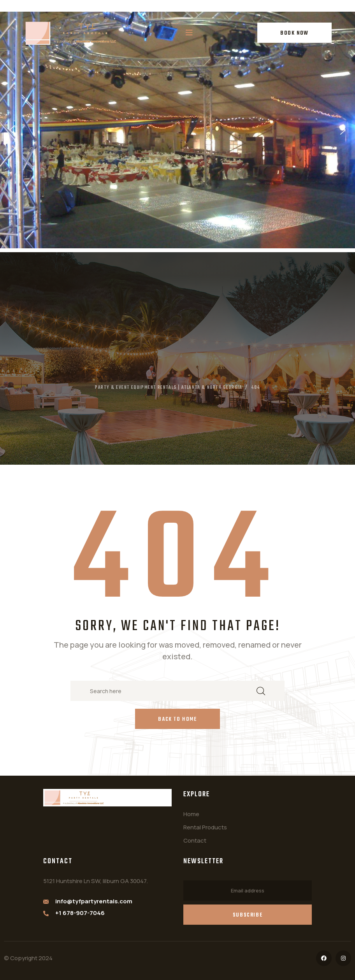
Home (191, 814)
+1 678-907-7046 (80, 913)
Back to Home (177, 719)
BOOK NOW (294, 33)
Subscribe (248, 915)
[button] (12, 130)
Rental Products (205, 827)
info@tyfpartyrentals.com (94, 901)
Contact (195, 840)
